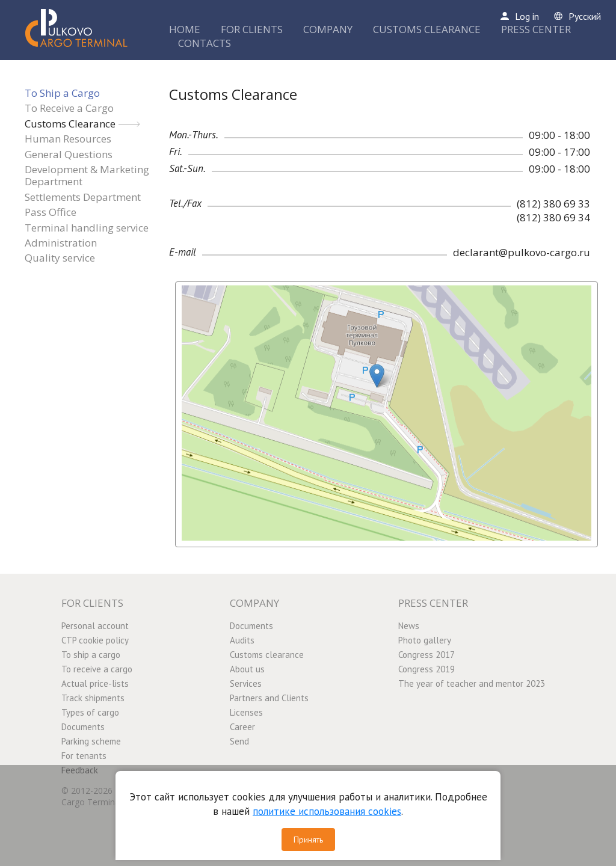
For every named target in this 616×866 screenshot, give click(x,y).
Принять (308, 840)
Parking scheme (91, 741)
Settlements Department (83, 197)
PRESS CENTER (536, 29)
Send (239, 741)
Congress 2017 (427, 655)
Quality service (60, 258)
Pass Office (51, 212)
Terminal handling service (87, 228)
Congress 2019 (427, 669)
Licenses (246, 712)
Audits (242, 640)
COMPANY (328, 29)
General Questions (69, 154)
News (409, 626)
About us (247, 669)
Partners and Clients (269, 698)
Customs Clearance (70, 124)
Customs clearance (267, 655)
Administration (61, 243)
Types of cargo (90, 712)
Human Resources (68, 139)
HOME (185, 29)
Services (246, 683)
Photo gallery (425, 640)
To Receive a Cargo (69, 108)
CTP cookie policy (95, 640)
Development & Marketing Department (87, 175)
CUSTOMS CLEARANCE (427, 29)
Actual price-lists (95, 683)
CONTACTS (205, 43)
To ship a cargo (91, 655)
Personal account (95, 626)
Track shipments (93, 698)
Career (242, 727)
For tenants (84, 756)
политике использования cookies (327, 811)
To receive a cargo (97, 669)
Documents (83, 727)
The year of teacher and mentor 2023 (472, 683)
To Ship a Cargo (62, 93)
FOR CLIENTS (252, 29)
